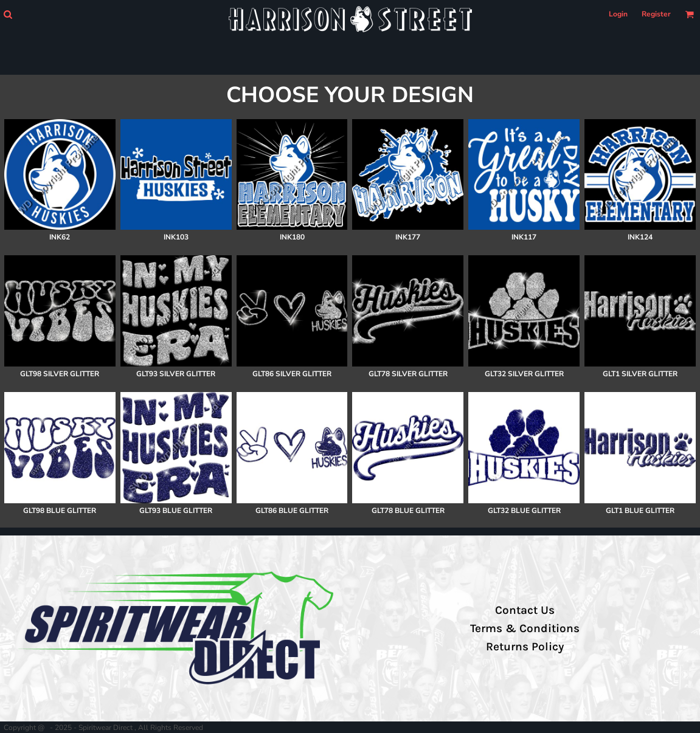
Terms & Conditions (525, 628)
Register (656, 14)
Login (618, 14)
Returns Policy (525, 647)
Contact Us (525, 610)
